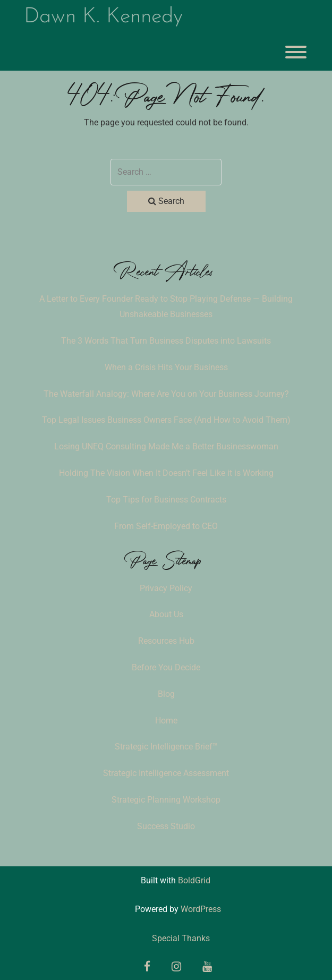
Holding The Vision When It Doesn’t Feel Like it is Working (166, 473)
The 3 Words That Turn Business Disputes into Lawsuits (166, 341)
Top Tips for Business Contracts (166, 500)
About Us (166, 614)
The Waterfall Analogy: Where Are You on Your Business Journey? (166, 394)
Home (166, 721)
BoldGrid (194, 880)
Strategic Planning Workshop (166, 800)
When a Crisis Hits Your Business (166, 367)
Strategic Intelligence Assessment (166, 773)
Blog (166, 694)
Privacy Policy (166, 588)
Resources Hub (166, 641)
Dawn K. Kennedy (103, 17)
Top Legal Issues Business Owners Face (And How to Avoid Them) (166, 420)
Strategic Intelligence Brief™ (166, 747)
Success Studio (166, 826)
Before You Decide (166, 667)
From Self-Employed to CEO (166, 526)
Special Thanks (181, 938)
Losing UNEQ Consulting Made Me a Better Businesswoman (166, 446)
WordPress (201, 909)
